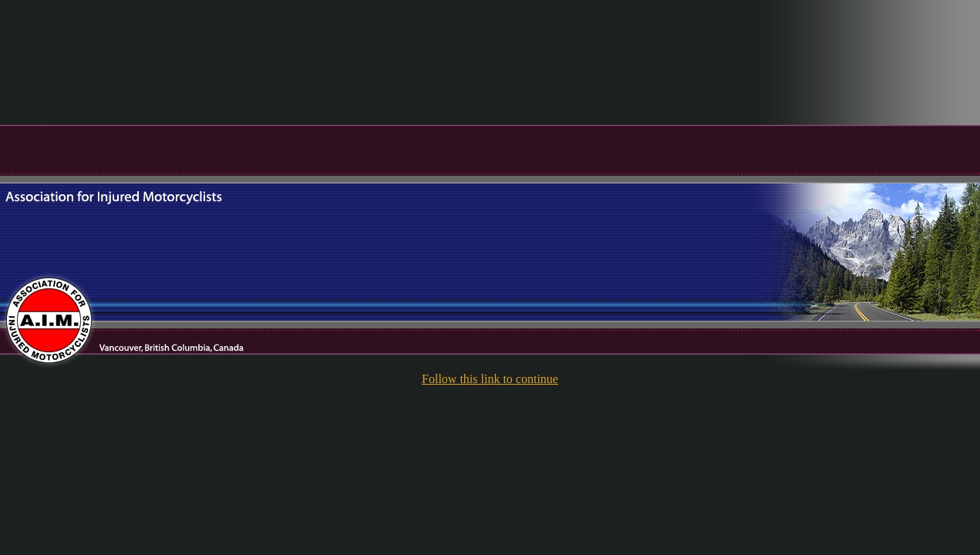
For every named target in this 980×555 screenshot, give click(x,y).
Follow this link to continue (490, 379)
